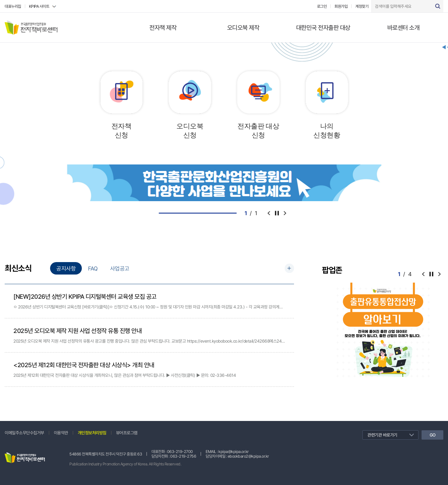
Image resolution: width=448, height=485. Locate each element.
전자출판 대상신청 (258, 131)
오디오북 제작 (243, 28)
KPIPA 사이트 (39, 6)
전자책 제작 (163, 28)
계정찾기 (362, 6)
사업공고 (120, 268)
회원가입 (341, 6)
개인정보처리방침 (92, 433)
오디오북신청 (190, 131)
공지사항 (66, 268)
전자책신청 (121, 131)
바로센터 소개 (404, 28)
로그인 (322, 6)
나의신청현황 (327, 131)
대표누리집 (13, 6)
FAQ (93, 268)
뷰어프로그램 (127, 433)
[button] (439, 274)
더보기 (289, 268)
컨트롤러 (277, 213)
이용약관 (61, 433)
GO (433, 435)
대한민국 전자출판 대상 (323, 28)
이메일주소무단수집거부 (24, 433)
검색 (438, 6)
